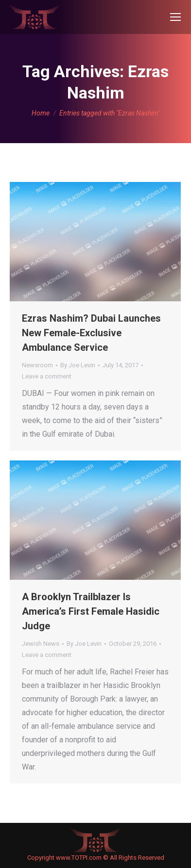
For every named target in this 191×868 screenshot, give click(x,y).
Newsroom (37, 365)
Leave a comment (47, 376)
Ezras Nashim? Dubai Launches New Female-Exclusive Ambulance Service (91, 333)
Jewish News (41, 644)
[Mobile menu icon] (175, 17)
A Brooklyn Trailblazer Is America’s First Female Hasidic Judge (91, 611)
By (78, 365)
